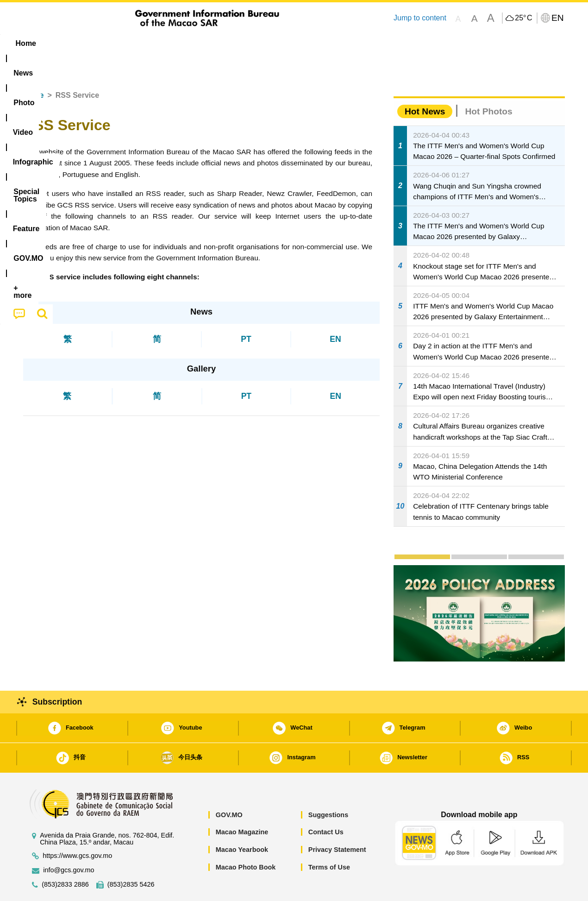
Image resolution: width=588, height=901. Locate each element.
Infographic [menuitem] (209, 43)
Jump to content (420, 18)
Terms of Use (329, 839)
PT (246, 311)
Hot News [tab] (425, 83)
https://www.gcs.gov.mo (77, 828)
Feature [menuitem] (330, 43)
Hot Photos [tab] (488, 83)
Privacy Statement (337, 821)
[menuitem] (81, 44)
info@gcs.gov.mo (69, 842)
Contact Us (326, 804)
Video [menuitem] (161, 43)
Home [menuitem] (42, 43)
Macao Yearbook (242, 821)
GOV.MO (229, 787)
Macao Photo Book (246, 839)
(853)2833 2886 (65, 856)
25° (523, 18)
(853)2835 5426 (131, 856)
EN (335, 311)
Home (33, 67)
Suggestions (328, 787)
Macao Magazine (242, 804)
